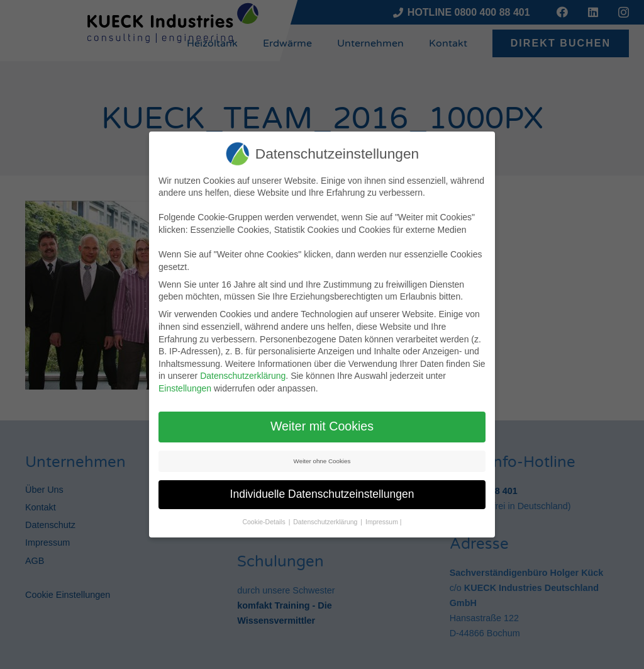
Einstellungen (185, 388)
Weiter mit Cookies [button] (322, 426)
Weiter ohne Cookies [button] (322, 461)
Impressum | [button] (384, 522)
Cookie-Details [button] (264, 522)
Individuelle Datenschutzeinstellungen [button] (322, 494)
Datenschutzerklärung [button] (326, 522)
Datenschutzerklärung (243, 376)
